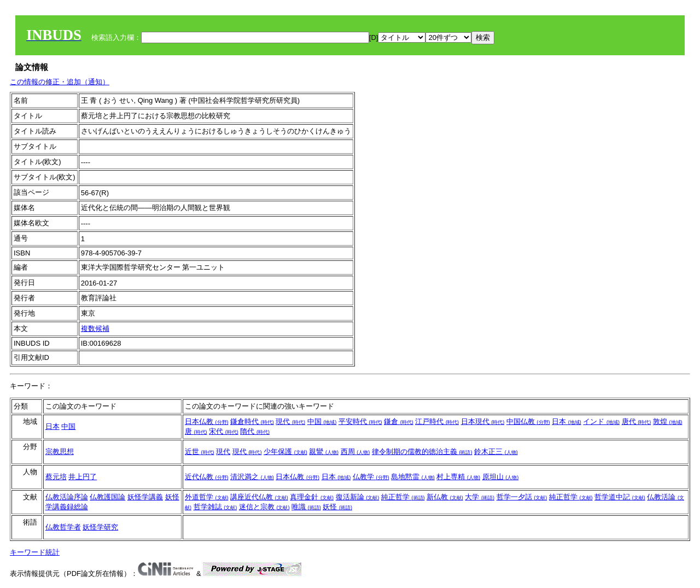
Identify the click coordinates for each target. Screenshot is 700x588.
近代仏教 (207, 477)
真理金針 (312, 497)
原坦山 (501, 477)
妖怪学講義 (145, 497)
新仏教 (445, 497)
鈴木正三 (496, 452)
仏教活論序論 (67, 497)
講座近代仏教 (259, 497)
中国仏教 (528, 421)
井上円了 (83, 477)
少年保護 (285, 452)
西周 (355, 452)
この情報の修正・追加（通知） (60, 82)
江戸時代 (437, 421)
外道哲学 (207, 497)
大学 (480, 497)
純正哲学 (403, 497)
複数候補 (95, 328)
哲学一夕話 (522, 497)
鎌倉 (399, 421)
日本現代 (483, 421)
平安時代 (360, 421)
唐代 (637, 421)
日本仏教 (207, 421)
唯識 (306, 507)
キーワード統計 (35, 552)
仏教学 (371, 477)
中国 (68, 426)
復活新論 (358, 497)
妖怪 (337, 507)
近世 (200, 452)
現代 (290, 421)
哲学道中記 (620, 497)
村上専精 (458, 477)
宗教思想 (60, 452)
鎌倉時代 (252, 421)
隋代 (255, 431)
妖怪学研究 (100, 527)
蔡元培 (56, 477)
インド (601, 421)
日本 (52, 426)
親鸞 (324, 452)
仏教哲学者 (63, 527)
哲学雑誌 (215, 507)
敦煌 (668, 421)
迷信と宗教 (264, 507)
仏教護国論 (107, 497)
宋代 (224, 431)
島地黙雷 (413, 477)
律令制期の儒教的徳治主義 (422, 452)
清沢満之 (252, 477)
